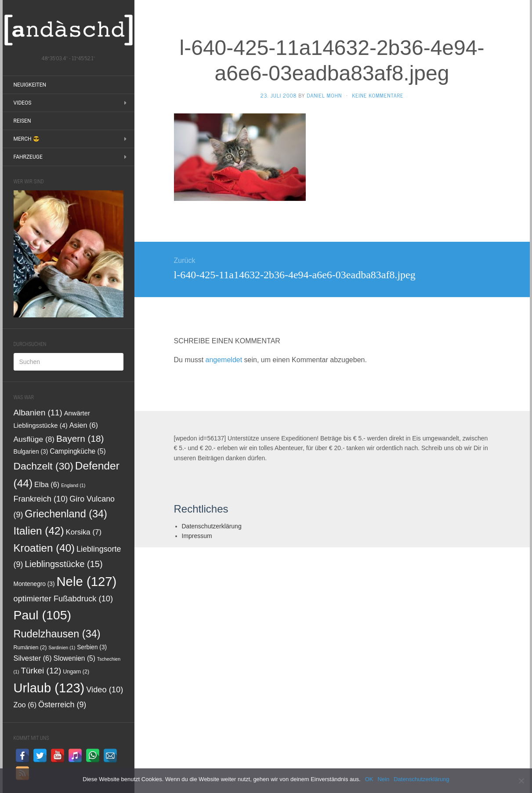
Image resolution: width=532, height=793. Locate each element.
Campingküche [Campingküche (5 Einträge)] (78, 451)
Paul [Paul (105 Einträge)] (43, 615)
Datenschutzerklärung (212, 526)
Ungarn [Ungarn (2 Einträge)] (76, 672)
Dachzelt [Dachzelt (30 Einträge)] (43, 466)
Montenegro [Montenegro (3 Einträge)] (34, 584)
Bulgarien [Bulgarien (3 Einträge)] (31, 452)
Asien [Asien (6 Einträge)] (84, 425)
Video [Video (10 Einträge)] (105, 689)
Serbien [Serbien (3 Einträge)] (92, 647)
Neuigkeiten (30, 85)
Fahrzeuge (28, 157)
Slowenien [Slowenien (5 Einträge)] (74, 658)
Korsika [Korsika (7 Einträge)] (84, 532)
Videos (23, 103)
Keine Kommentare (378, 95)
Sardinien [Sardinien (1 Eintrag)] (62, 647)
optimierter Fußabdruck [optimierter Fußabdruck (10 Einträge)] (63, 598)
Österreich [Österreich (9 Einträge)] (62, 705)
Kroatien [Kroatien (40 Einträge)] (44, 548)
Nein (383, 779)
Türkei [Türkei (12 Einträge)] (41, 671)
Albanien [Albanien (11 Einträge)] (38, 413)
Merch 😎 (27, 139)
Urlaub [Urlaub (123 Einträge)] (49, 688)
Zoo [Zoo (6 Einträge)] (25, 705)
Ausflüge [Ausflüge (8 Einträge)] (34, 439)
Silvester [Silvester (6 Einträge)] (33, 658)
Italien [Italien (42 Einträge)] (39, 531)
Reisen (22, 121)
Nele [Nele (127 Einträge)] (86, 581)
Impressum (197, 536)
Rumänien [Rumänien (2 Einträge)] (30, 647)
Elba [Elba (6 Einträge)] (47, 484)
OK (369, 779)
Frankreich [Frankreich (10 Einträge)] (41, 499)
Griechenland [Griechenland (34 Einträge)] (66, 514)
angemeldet (224, 360)
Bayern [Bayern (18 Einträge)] (80, 438)
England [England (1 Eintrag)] (73, 485)
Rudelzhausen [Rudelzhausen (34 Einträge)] (57, 634)
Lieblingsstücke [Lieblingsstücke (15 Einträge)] (63, 564)
